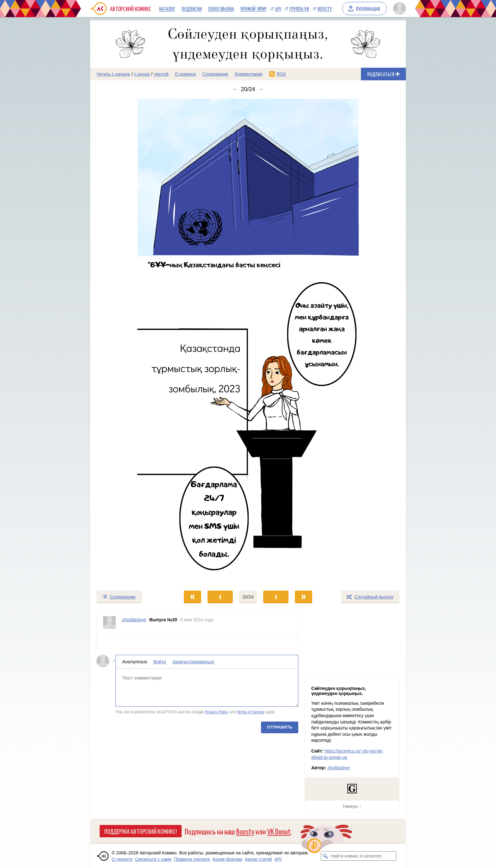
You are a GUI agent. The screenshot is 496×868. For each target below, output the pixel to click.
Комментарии (249, 74)
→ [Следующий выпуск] (261, 89)
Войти (160, 662)
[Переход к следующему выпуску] (248, 341)
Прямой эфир (254, 9)
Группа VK (299, 9)
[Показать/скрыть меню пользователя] (398, 9)
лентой (161, 74)
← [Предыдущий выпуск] (235, 89)
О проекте (122, 859)
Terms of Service (251, 712)
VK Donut (279, 831)
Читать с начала (113, 74)
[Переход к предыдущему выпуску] (130, 341)
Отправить (280, 727)
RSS (281, 74)
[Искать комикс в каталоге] (325, 856)
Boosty (325, 9)
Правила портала (192, 859)
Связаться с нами (153, 859)
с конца (142, 74)
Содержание (215, 74)
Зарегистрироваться (193, 662)
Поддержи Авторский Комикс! (141, 831)
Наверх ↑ (352, 806)
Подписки (192, 9)
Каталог (167, 9)
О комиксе (185, 74)
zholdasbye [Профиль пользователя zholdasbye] (134, 620)
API (278, 9)
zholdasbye (339, 768)
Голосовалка (221, 9)
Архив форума (227, 859)
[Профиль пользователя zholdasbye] (109, 623)
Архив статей (258, 859)
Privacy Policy (217, 712)
